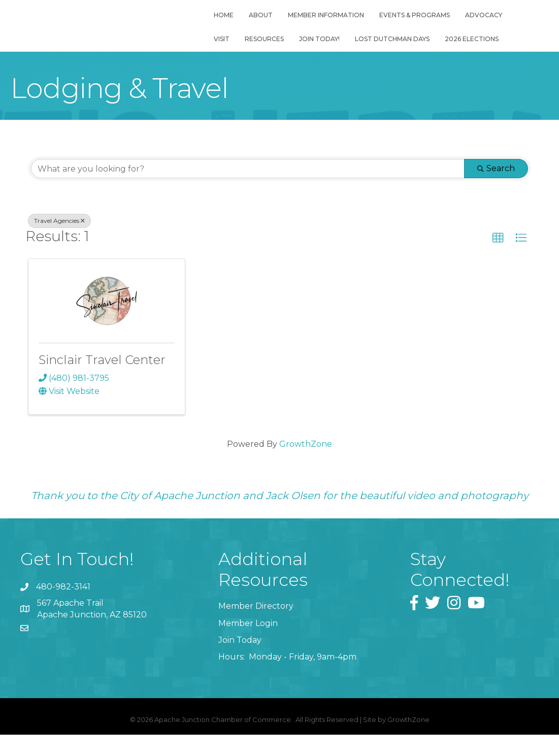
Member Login (248, 627)
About (258, 24)
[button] (498, 242)
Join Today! (316, 47)
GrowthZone (306, 448)
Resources (261, 47)
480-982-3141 (63, 590)
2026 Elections (469, 47)
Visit (219, 47)
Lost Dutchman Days (389, 47)
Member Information (323, 24)
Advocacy (481, 24)
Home (221, 24)
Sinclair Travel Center (102, 363)
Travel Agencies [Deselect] (59, 224)
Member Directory (256, 610)
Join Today (240, 644)
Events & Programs (412, 24)
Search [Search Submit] (496, 172)
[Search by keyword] (248, 172)
